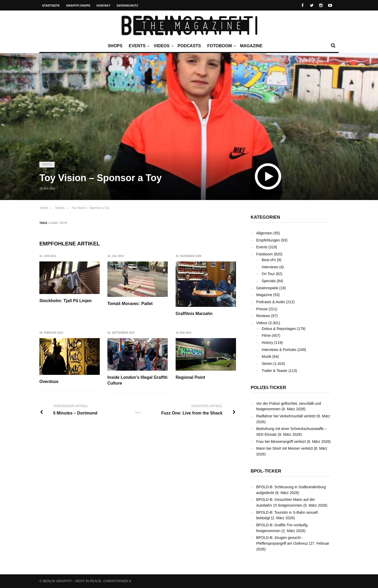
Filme (266, 335)
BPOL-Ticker (266, 471)
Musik (267, 356)
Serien (267, 364)
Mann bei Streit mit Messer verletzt (285, 448)
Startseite (51, 6)
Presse (262, 309)
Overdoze (49, 382)
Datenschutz (128, 6)
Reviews (263, 316)
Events (138, 46)
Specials (269, 281)
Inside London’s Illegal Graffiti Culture (138, 380)
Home (44, 208)
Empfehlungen (268, 240)
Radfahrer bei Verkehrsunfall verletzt (286, 416)
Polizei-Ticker (268, 388)
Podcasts (189, 46)
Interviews (270, 267)
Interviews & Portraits (279, 350)
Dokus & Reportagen (279, 329)
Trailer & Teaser (275, 371)
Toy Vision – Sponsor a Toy (90, 208)
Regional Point (191, 377)
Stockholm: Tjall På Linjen (65, 301)
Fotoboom (221, 46)
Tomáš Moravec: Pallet (130, 304)
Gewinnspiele (267, 288)
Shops (115, 46)
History (267, 343)
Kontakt (104, 6)
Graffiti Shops (78, 6)
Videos (163, 46)
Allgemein (264, 233)
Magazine (251, 46)
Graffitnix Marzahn (194, 314)
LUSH (54, 223)
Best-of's (269, 260)
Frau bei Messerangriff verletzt (281, 442)
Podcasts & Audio (271, 302)
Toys (63, 223)
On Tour (268, 274)
